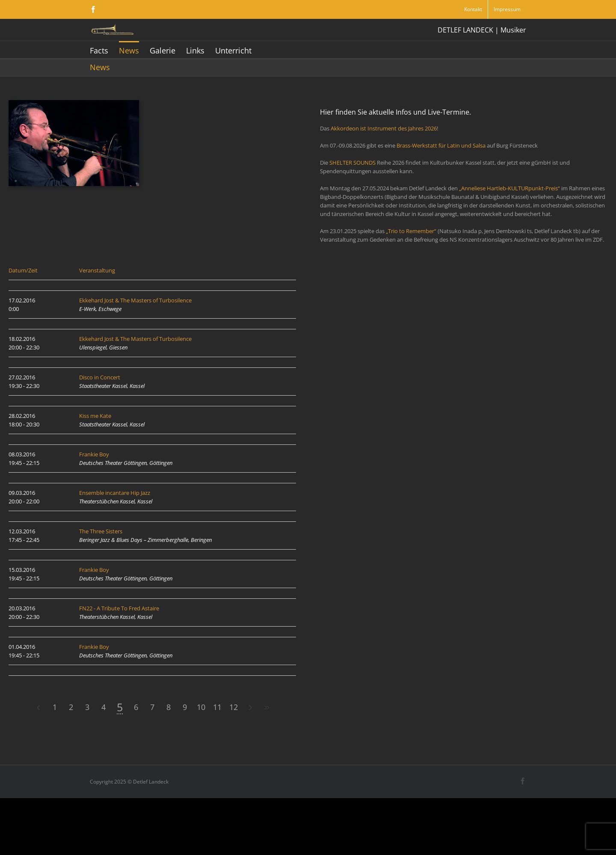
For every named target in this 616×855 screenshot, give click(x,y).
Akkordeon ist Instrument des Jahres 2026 (384, 128)
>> (216, 708)
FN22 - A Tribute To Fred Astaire (119, 608)
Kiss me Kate (95, 416)
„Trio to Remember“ (411, 231)
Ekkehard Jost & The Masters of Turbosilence (135, 300)
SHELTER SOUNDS (352, 163)
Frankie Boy (94, 454)
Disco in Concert (100, 377)
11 (167, 707)
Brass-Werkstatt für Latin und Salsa (441, 145)
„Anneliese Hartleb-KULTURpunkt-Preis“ (509, 188)
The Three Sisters (101, 531)
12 (183, 707)
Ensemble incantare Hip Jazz (115, 493)
